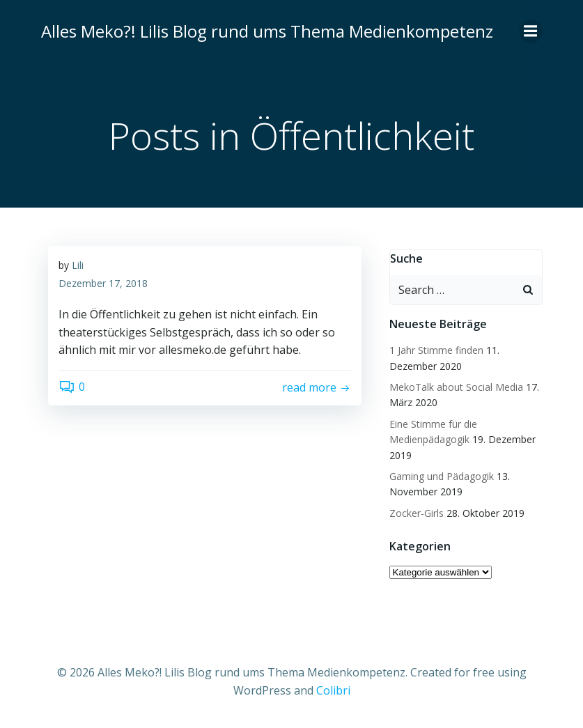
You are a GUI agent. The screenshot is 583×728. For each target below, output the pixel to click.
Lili (78, 265)
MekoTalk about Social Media (456, 387)
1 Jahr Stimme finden (436, 350)
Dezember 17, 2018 (103, 283)
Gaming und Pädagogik (442, 476)
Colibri (333, 690)
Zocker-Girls (417, 513)
